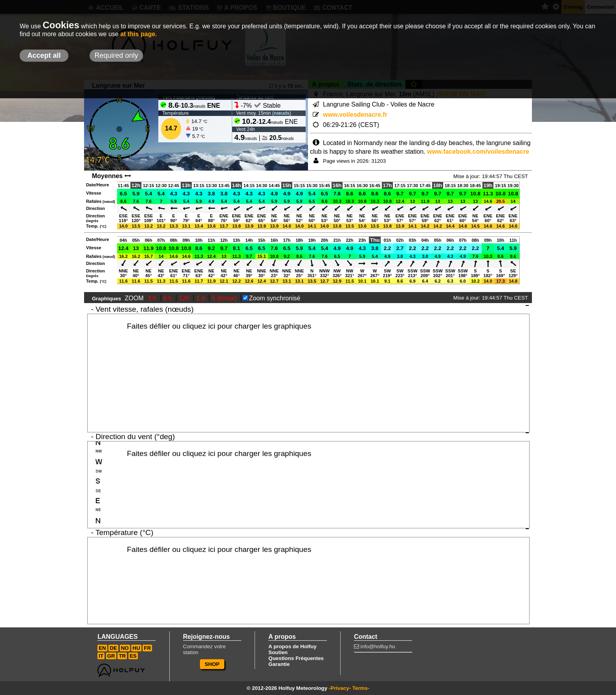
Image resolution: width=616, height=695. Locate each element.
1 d (201, 298)
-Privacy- (340, 688)
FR (147, 648)
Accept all (44, 55)
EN (102, 648)
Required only (116, 55)
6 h (169, 298)
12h (185, 298)
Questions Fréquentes (296, 658)
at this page (138, 34)
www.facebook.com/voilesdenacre (478, 152)
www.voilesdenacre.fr (355, 115)
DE (113, 648)
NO (125, 648)
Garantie (279, 664)
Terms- (361, 688)
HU (136, 648)
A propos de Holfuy (292, 646)
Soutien (278, 652)
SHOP (212, 664)
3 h (153, 298)
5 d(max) (225, 298)
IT (101, 656)
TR (122, 656)
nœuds (282, 113)
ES (133, 656)
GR (111, 656)
